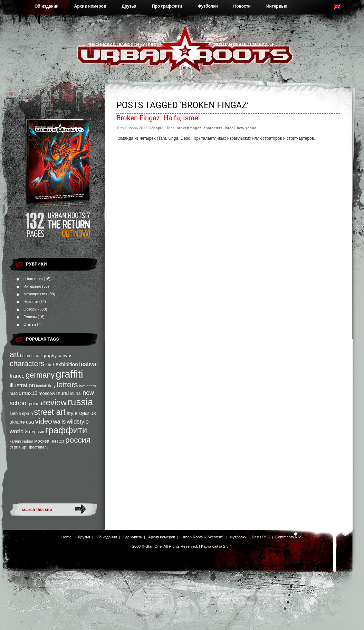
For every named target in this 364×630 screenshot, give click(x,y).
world (17, 431)
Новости (242, 6)
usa (30, 422)
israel (230, 128)
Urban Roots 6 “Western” (202, 537)
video (44, 421)
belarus (27, 356)
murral (76, 393)
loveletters (88, 386)
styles (84, 414)
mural (63, 393)
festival (88, 364)
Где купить (133, 537)
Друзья (129, 6)
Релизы (30, 317)
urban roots (33, 279)
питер (57, 441)
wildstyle (78, 422)
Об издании (47, 6)
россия (78, 440)
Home (66, 537)
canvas (65, 356)
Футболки (208, 6)
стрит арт (19, 447)
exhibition (67, 364)
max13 (30, 393)
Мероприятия (35, 294)
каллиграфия (21, 441)
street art (50, 412)
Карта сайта (212, 546)
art (14, 354)
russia (80, 402)
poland (35, 404)
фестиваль (39, 447)
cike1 (50, 365)
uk (93, 413)
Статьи (30, 324)
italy (52, 386)
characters (27, 364)
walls (60, 421)
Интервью (277, 6)
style (72, 413)
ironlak (41, 386)
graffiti (69, 374)
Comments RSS (289, 537)
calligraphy (46, 356)
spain (27, 413)
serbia (15, 414)
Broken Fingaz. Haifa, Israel (158, 118)
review (55, 402)
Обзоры (30, 309)
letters (67, 385)
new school (247, 128)
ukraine (17, 422)
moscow (47, 393)
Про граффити (167, 6)
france (17, 376)
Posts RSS (261, 537)
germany (40, 375)
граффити (66, 430)
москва (42, 441)
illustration (22, 385)
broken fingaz (189, 128)
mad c (15, 393)
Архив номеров (90, 6)
